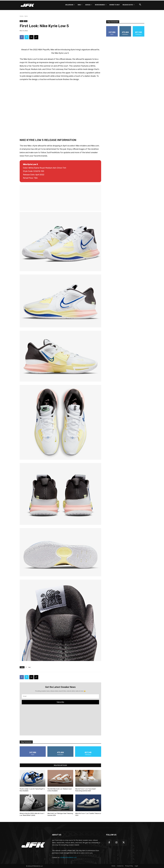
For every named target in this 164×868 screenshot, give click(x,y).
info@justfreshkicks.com (68, 857)
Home (21, 16)
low (29, 667)
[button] (140, 5)
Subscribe (60, 702)
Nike (26, 21)
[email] (60, 696)
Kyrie (26, 16)
